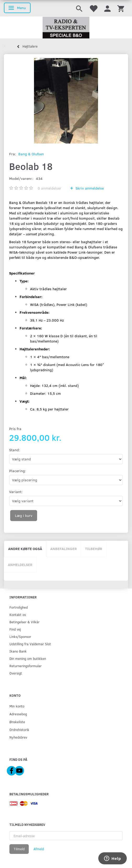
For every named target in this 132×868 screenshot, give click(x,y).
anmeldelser (50, 188)
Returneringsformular (25, 666)
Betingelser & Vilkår (24, 622)
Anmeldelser (20, 565)
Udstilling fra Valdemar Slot (30, 644)
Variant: (16, 492)
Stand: (15, 450)
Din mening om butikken (28, 658)
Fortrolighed (19, 607)
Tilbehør (94, 549)
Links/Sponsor (20, 636)
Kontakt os (18, 615)
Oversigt (16, 673)
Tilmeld (19, 849)
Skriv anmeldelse (89, 188)
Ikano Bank (18, 651)
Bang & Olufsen (31, 154)
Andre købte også (25, 549)
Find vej (15, 629)
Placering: (18, 471)
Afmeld (39, 849)
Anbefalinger (64, 549)
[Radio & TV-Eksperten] (66, 28)
